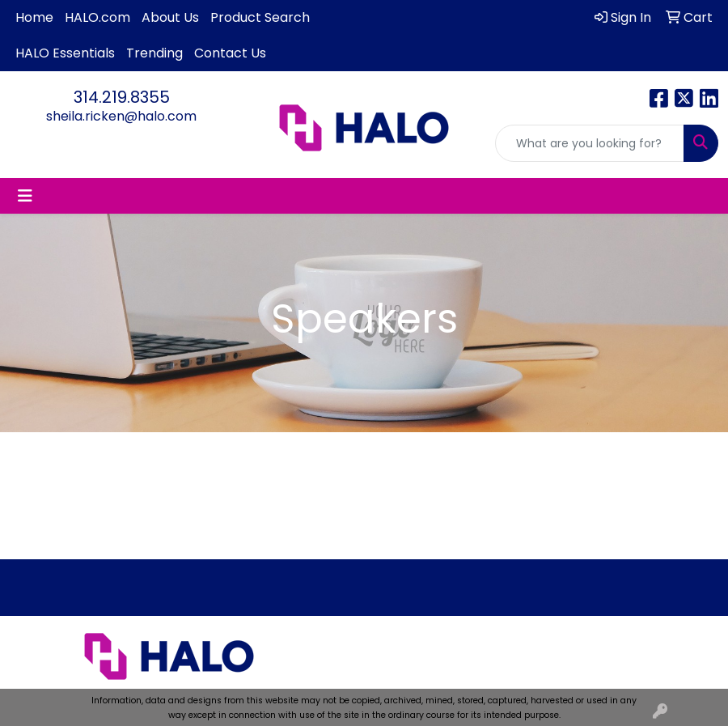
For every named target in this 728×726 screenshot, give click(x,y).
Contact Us (230, 53)
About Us (170, 17)
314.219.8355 (122, 97)
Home (34, 17)
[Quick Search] (590, 143)
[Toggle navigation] (25, 196)
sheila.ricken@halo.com (121, 116)
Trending (154, 53)
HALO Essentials (65, 53)
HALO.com (97, 17)
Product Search (260, 17)
